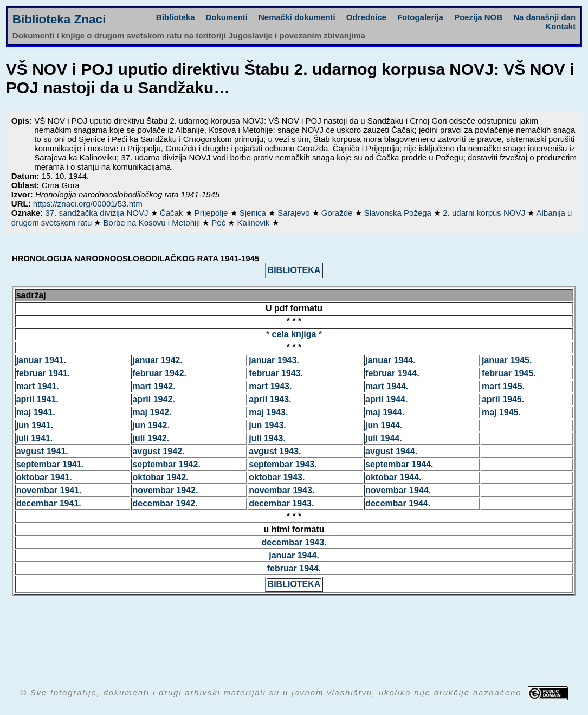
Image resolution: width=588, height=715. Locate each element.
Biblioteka (176, 17)
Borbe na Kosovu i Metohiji (153, 223)
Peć (219, 223)
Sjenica (254, 213)
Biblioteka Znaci (59, 19)
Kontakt (560, 26)
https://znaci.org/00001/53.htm (88, 204)
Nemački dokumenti (297, 17)
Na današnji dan (544, 17)
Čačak (173, 213)
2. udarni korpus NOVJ (485, 213)
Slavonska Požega (399, 213)
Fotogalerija (420, 17)
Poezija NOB (478, 17)
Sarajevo (295, 213)
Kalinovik (255, 223)
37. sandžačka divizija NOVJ (98, 213)
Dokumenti (227, 17)
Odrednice (366, 17)
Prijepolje (212, 213)
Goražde (338, 213)
